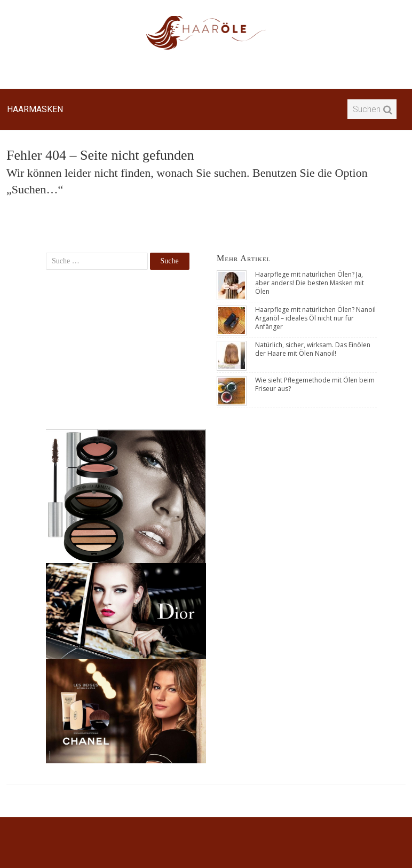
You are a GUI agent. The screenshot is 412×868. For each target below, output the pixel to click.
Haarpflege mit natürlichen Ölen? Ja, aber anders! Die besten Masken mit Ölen (310, 283)
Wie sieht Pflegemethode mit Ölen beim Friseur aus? (315, 384)
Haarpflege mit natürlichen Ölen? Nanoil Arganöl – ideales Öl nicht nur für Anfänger (315, 318)
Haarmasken (35, 109)
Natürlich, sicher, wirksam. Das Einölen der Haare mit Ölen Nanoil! (313, 349)
